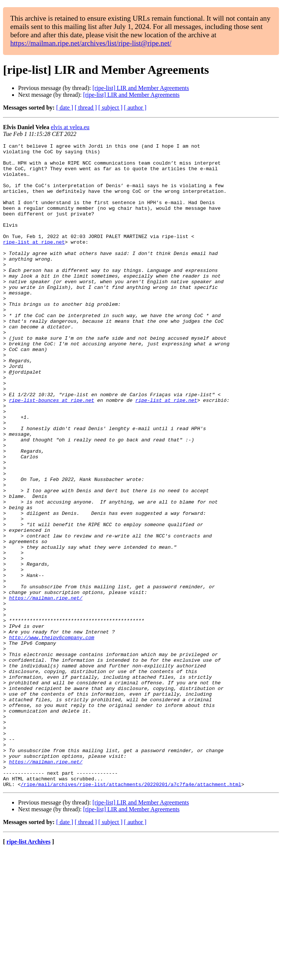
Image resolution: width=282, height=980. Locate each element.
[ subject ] (110, 108)
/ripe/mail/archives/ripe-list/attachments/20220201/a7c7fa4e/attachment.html (131, 913)
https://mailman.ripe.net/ (46, 689)
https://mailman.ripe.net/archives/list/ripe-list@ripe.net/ (91, 43)
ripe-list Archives (28, 970)
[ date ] (65, 108)
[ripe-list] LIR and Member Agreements (141, 88)
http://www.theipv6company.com (52, 737)
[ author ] (135, 108)
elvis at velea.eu (70, 127)
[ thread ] (86, 108)
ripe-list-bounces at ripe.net (52, 452)
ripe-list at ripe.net (34, 262)
